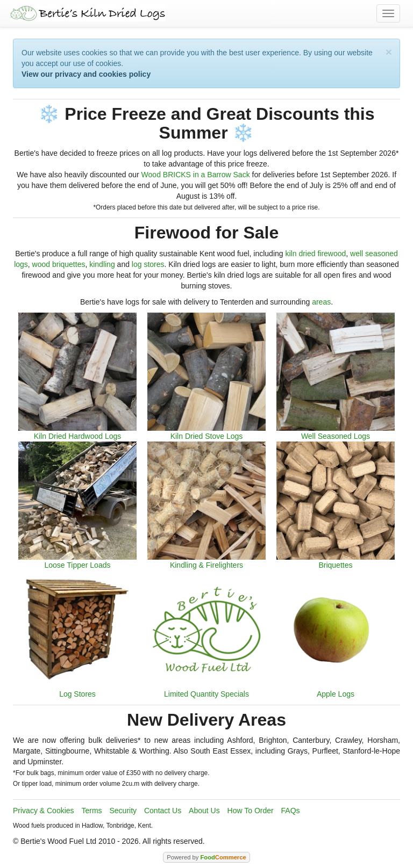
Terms (91, 811)
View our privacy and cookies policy (86, 74)
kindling (102, 264)
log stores (148, 264)
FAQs (291, 811)
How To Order (251, 811)
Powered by (206, 857)
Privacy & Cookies (44, 811)
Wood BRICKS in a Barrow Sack (196, 175)
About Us (204, 811)
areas (321, 302)
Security (123, 811)
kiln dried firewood (315, 254)
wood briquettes (59, 264)
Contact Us (163, 811)
